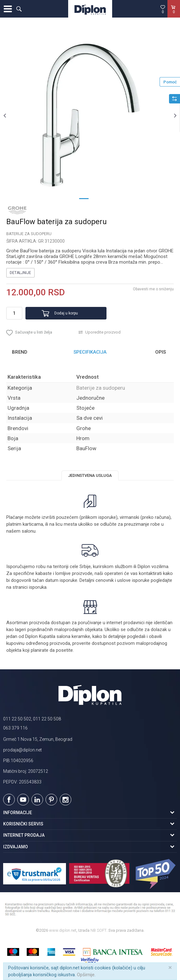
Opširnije (86, 975)
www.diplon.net (63, 930)
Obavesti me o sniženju (153, 289)
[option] (90, 115)
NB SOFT (98, 930)
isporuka (38, 587)
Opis (161, 352)
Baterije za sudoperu (29, 234)
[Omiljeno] (163, 9)
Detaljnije (20, 273)
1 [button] (84, 198)
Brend (20, 352)
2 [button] (96, 198)
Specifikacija (90, 352)
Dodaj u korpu (66, 313)
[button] (19, 9)
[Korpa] (174, 15)
